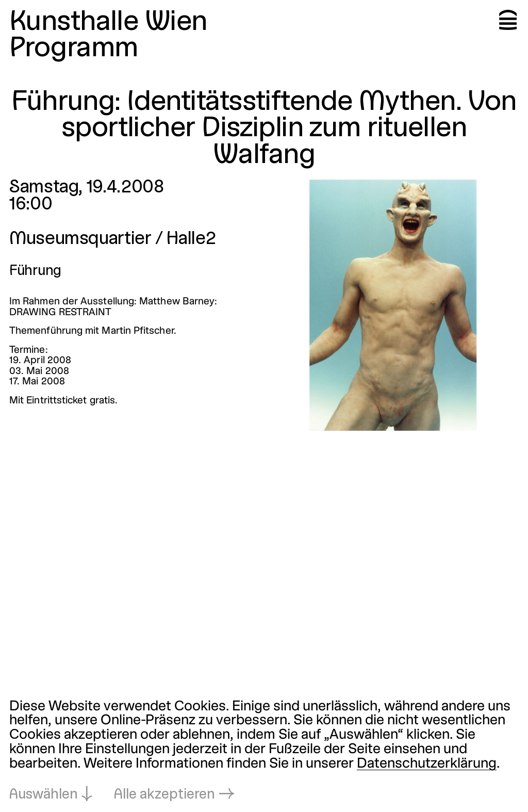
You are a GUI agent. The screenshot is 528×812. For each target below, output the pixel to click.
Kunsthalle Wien (108, 22)
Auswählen (44, 795)
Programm (74, 49)
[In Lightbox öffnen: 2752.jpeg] (393, 305)
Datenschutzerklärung (427, 764)
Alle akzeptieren (164, 795)
